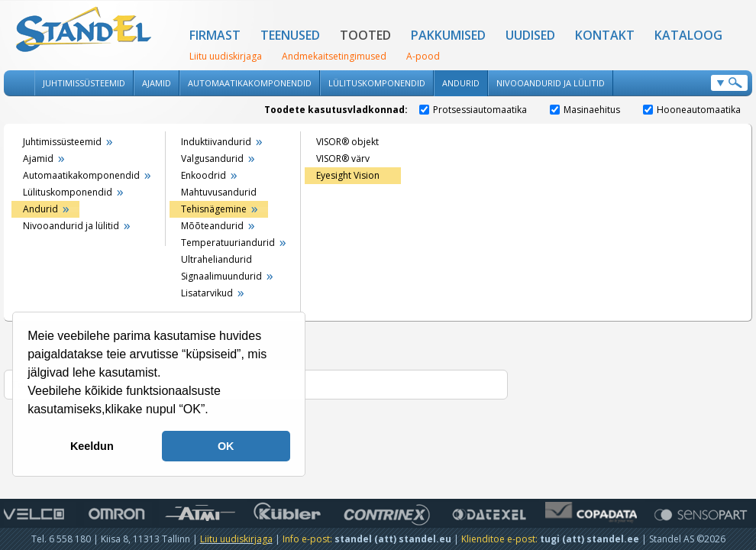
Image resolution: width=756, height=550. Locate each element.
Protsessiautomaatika (473, 110)
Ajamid (157, 83)
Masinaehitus (585, 110)
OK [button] (226, 446)
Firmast (215, 35)
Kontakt (605, 35)
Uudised (530, 35)
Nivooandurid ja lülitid (551, 83)
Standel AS (84, 31)
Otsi (729, 83)
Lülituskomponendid (377, 83)
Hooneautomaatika (692, 110)
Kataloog (688, 35)
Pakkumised (448, 35)
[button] (214, 411)
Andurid (461, 83)
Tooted (365, 35)
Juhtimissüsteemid (84, 83)
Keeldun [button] (92, 446)
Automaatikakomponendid (250, 83)
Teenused (290, 35)
